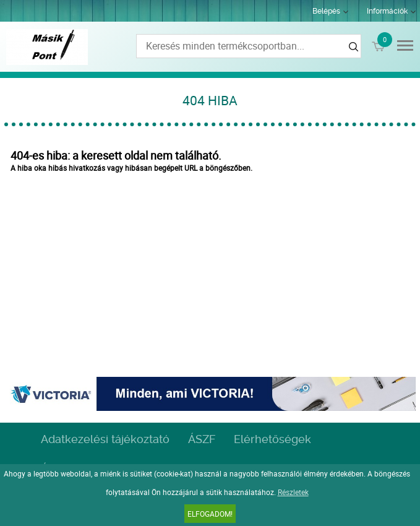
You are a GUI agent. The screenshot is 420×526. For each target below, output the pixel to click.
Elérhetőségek (272, 439)
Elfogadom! (210, 514)
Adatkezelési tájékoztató (105, 439)
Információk (387, 11)
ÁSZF (202, 439)
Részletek (293, 492)
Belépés (326, 11)
